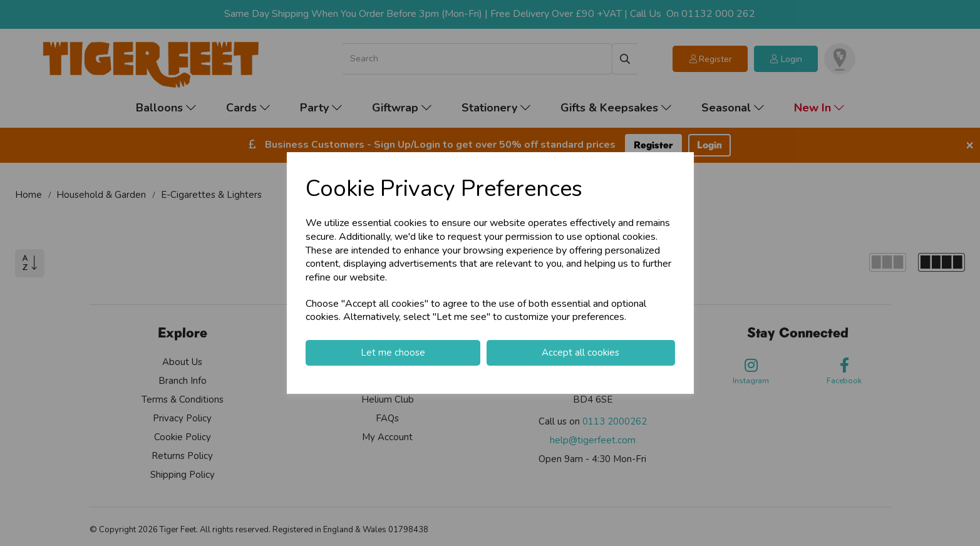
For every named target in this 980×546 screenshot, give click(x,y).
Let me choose (393, 353)
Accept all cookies (580, 353)
